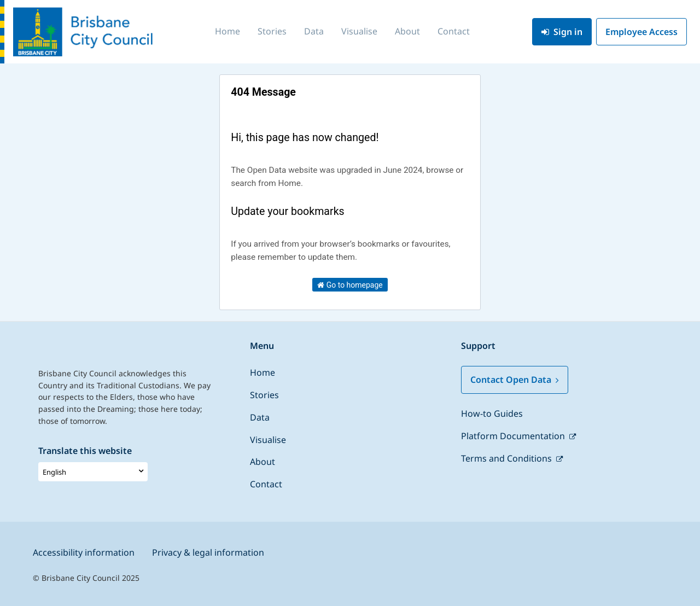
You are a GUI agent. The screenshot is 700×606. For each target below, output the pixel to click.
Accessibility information (84, 552)
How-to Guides (492, 413)
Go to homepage (350, 285)
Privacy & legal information (208, 552)
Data (314, 31)
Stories (272, 31)
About (407, 31)
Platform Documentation (514, 436)
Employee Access (641, 32)
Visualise (359, 31)
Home (227, 31)
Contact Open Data (515, 380)
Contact (454, 31)
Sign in (562, 32)
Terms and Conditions (507, 458)
